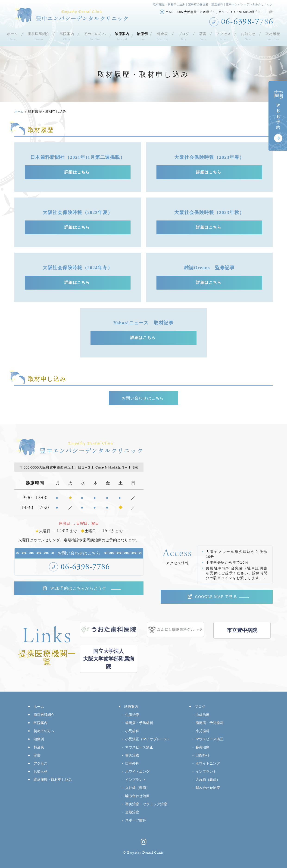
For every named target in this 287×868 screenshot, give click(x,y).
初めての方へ (93, 36)
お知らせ (250, 36)
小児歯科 (132, 731)
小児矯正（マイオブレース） (148, 739)
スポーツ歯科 (136, 820)
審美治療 (132, 755)
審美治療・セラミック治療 (146, 804)
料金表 (165, 36)
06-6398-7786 (85, 567)
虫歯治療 (132, 715)
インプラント (136, 780)
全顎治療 (132, 812)
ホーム (11, 36)
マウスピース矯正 (139, 747)
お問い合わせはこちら (144, 398)
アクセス (225, 36)
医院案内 (65, 36)
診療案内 (121, 36)
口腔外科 (132, 763)
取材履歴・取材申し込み (53, 780)
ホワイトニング (137, 771)
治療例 (144, 36)
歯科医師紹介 (37, 36)
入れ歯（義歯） (137, 788)
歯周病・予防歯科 (139, 723)
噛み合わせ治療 (137, 796)
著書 (205, 36)
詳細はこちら (78, 172)
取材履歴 (274, 36)
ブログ (186, 36)
